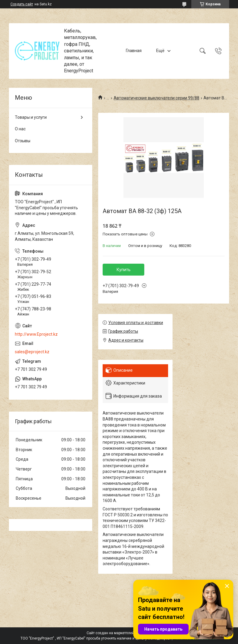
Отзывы (23, 141)
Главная (134, 51)
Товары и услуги (31, 117)
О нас (20, 129)
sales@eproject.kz (32, 352)
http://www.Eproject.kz (36, 334)
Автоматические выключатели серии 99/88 (156, 98)
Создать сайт (22, 4)
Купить (124, 270)
